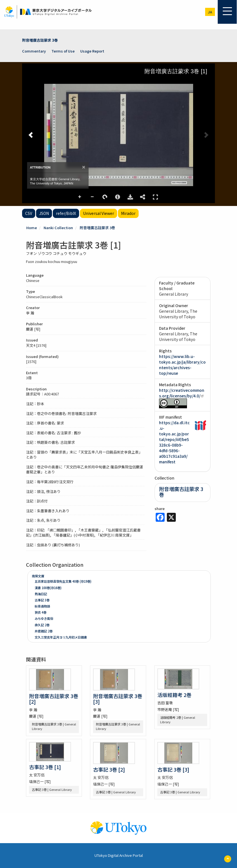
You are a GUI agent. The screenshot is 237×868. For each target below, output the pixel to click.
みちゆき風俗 (44, 618)
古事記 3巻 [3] (173, 769)
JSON (44, 213)
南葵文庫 (38, 576)
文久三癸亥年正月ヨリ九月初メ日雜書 (61, 637)
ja (210, 12)
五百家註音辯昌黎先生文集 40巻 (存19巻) (63, 581)
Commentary (34, 51)
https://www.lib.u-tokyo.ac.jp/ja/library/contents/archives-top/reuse (182, 365)
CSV (29, 213)
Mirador (128, 213)
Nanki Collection (58, 228)
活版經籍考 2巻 (174, 695)
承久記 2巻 (42, 625)
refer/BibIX (66, 213)
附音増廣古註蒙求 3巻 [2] (54, 699)
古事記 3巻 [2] (109, 769)
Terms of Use (63, 51)
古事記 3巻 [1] (45, 767)
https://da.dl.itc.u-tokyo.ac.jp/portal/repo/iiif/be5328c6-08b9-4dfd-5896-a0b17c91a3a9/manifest (174, 442)
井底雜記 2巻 (44, 631)
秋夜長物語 (42, 606)
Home (32, 228)
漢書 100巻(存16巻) (48, 588)
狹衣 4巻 (41, 612)
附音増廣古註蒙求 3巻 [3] (118, 699)
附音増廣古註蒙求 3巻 (40, 40)
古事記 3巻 (42, 600)
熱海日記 (41, 594)
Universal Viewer (99, 213)
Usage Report (92, 51)
